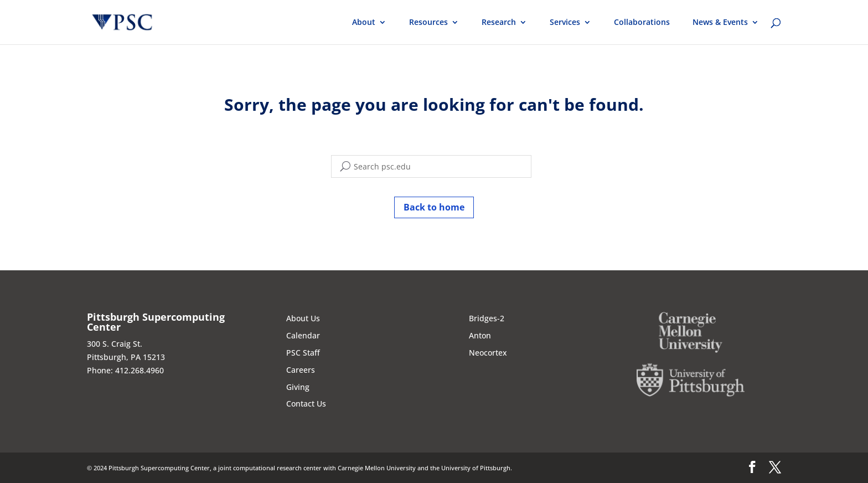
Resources (428, 23)
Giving (298, 387)
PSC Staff (303, 353)
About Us (303, 318)
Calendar (303, 335)
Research (499, 23)
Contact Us (306, 404)
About (364, 23)
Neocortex (488, 353)
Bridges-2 (487, 318)
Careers (301, 370)
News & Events (720, 23)
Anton (480, 335)
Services (565, 23)
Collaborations (642, 23)
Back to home (434, 207)
